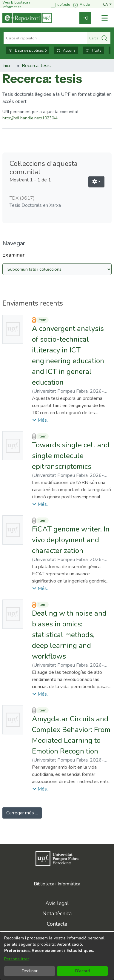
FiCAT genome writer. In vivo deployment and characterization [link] (71, 540)
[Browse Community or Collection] (57, 269)
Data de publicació (28, 50)
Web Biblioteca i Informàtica (16, 5)
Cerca (99, 38)
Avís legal (57, 903)
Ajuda (81, 5)
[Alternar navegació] (104, 18)
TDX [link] (22, 198)
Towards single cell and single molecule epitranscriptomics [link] (71, 456)
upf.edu (60, 5)
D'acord (83, 971)
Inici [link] (6, 66)
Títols (93, 50)
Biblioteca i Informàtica (57, 884)
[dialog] (57, 956)
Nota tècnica (57, 913)
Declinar (30, 971)
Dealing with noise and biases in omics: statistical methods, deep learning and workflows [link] (69, 635)
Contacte (57, 924)
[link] (85, 18)
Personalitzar (17, 959)
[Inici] (27, 18)
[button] (107, 5)
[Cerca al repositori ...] (45, 38)
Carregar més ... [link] (22, 813)
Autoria (66, 50)
